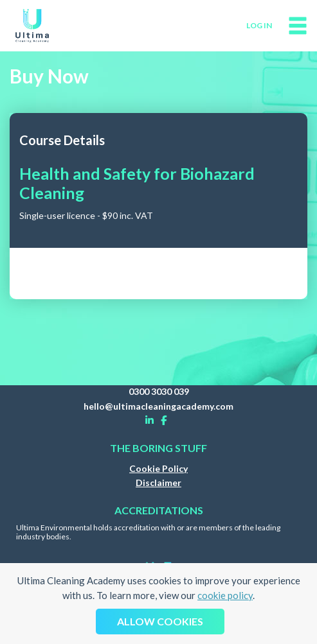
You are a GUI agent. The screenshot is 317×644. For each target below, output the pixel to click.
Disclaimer (158, 483)
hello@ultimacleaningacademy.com (158, 406)
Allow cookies (160, 621)
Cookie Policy (158, 468)
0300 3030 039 (159, 391)
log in (259, 25)
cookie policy (225, 595)
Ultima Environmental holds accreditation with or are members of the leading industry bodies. (148, 532)
